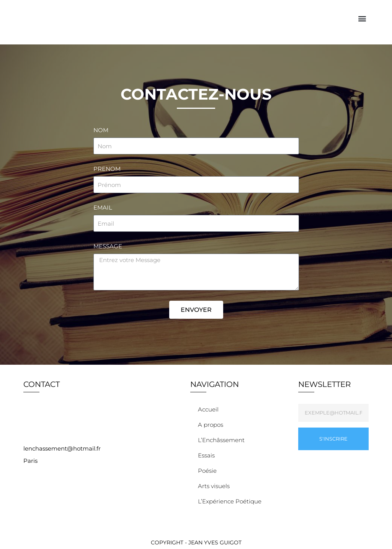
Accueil (208, 409)
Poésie (209, 471)
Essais (208, 456)
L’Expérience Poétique (232, 501)
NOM (101, 130)
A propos (211, 425)
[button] (362, 19)
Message (108, 246)
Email (103, 207)
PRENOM (107, 169)
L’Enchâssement (221, 440)
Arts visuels (216, 486)
